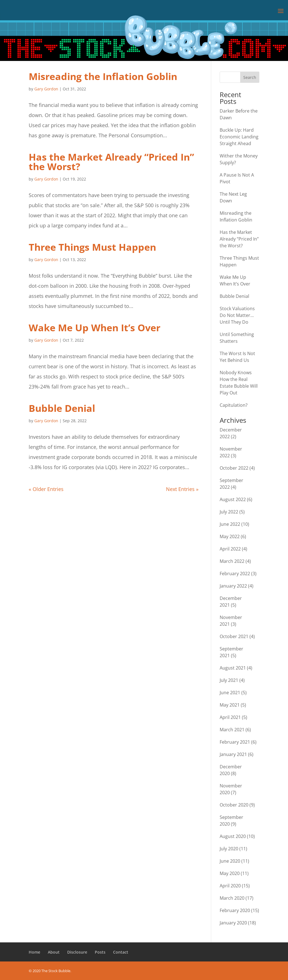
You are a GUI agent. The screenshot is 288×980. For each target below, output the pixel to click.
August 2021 (233, 668)
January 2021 (233, 754)
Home (34, 952)
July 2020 (229, 849)
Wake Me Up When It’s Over (94, 328)
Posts (100, 952)
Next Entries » (182, 489)
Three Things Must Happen (92, 247)
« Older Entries (46, 489)
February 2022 (235, 574)
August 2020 (233, 836)
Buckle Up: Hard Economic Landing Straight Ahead (239, 137)
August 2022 (233, 499)
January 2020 (233, 923)
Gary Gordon (46, 89)
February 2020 (235, 910)
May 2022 (230, 536)
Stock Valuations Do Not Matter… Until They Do (237, 315)
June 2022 (230, 524)
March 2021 (232, 730)
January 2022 (233, 586)
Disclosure (77, 952)
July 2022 (229, 512)
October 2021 (234, 636)
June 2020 (230, 861)
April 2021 (230, 717)
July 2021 (229, 680)
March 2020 (232, 898)
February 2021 (235, 742)
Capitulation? (234, 405)
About (54, 952)
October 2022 (234, 468)
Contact (121, 952)
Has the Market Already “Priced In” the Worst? (111, 162)
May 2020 (230, 873)
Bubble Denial (62, 408)
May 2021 (230, 705)
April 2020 (230, 886)
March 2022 (232, 561)
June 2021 (230, 693)
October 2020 (234, 805)
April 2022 (230, 549)
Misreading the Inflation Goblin (103, 76)
